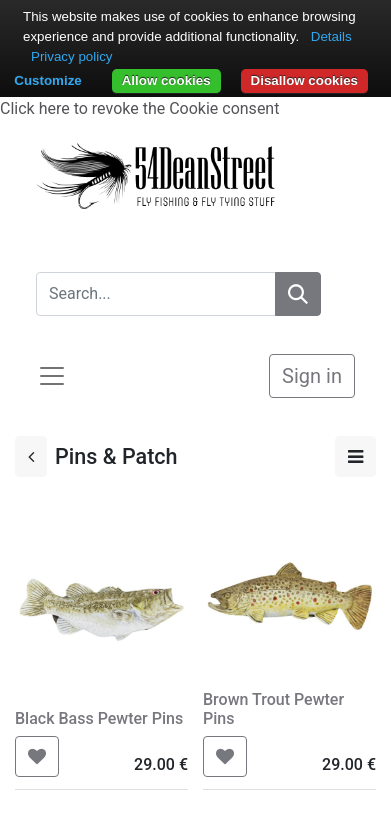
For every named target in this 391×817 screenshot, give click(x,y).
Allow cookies (166, 80)
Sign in (312, 376)
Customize (47, 80)
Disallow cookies (304, 80)
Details (331, 36)
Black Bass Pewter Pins (99, 718)
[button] (37, 756)
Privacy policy (71, 56)
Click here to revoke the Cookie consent (139, 108)
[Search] (298, 294)
